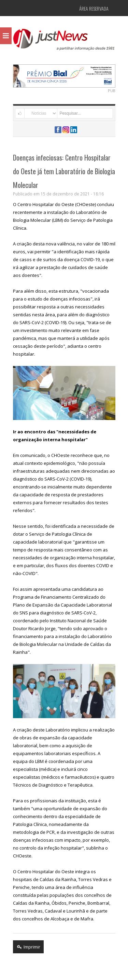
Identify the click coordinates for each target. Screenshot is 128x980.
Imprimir (28, 947)
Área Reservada (94, 8)
